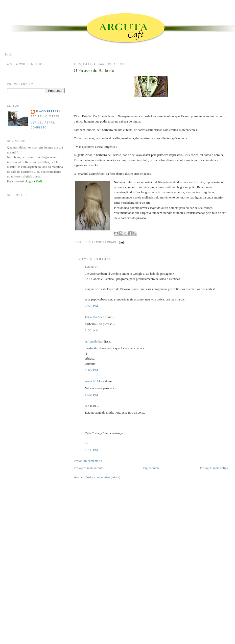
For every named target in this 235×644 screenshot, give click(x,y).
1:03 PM (92, 370)
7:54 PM (92, 306)
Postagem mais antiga (214, 468)
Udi (87, 267)
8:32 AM (92, 330)
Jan (87, 406)
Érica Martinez (94, 317)
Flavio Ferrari (48, 111)
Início (9, 54)
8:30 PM (92, 395)
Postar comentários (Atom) (103, 477)
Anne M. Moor (94, 381)
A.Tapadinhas (94, 341)
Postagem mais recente (88, 468)
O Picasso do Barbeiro (94, 71)
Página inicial (152, 468)
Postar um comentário (88, 461)
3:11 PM (92, 450)
